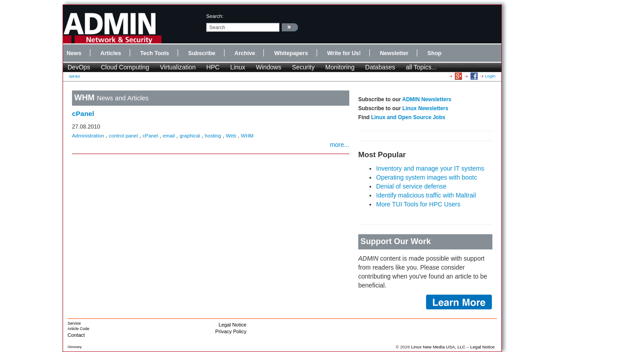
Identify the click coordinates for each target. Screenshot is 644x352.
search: (215, 16)
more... (339, 145)
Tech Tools (155, 53)
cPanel (83, 114)
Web (231, 136)
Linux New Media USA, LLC (438, 347)
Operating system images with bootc (427, 177)
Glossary (75, 347)
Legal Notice (233, 325)
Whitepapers (291, 53)
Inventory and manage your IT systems (430, 168)
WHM (74, 76)
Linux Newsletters (426, 108)
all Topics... (421, 67)
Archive (245, 53)
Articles (111, 53)
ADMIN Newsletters (427, 99)
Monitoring (340, 67)
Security (303, 67)
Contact (76, 335)
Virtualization (178, 67)
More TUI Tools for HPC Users (418, 204)
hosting (213, 136)
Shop (434, 53)
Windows (269, 67)
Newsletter (394, 53)
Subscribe (202, 53)
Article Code (78, 329)
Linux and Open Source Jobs (408, 117)
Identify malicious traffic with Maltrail (426, 195)
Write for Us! (344, 53)
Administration (88, 136)
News (74, 53)
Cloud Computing (125, 67)
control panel (123, 136)
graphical (190, 136)
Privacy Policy (231, 331)
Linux (238, 67)
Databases (380, 67)
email (169, 136)
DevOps (79, 67)
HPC (213, 67)
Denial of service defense (411, 186)
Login (490, 76)
